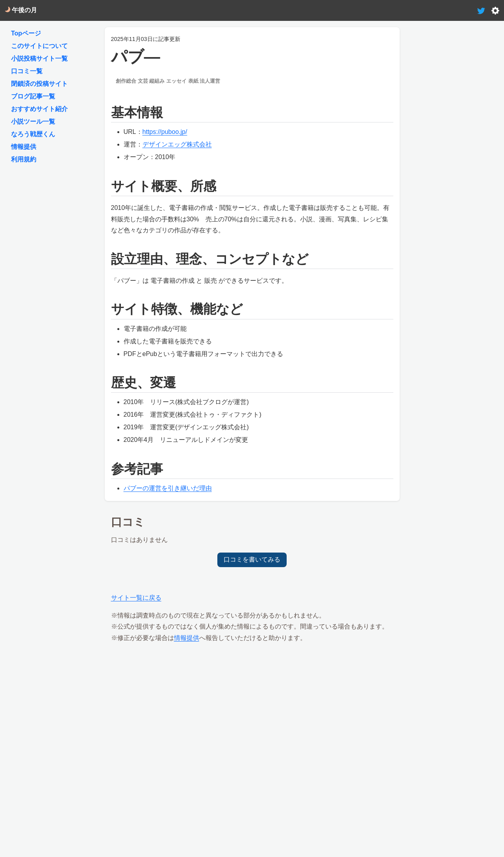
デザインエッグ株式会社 (177, 144)
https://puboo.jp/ (165, 132)
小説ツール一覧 (33, 122)
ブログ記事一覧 (33, 96)
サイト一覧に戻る (136, 598)
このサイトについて (39, 46)
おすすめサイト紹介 (39, 109)
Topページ (26, 33)
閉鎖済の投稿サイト (39, 84)
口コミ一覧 (27, 71)
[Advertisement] (252, 705)
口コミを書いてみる (252, 559)
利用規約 (24, 159)
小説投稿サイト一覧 (39, 58)
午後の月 (21, 10)
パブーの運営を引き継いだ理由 (168, 488)
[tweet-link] (481, 10)
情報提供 (187, 638)
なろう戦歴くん (33, 134)
